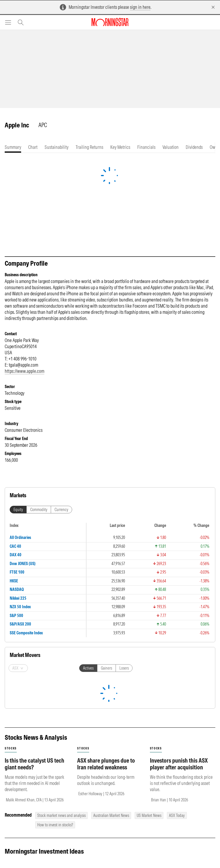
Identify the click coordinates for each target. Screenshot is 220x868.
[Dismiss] (213, 7)
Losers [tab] (124, 522)
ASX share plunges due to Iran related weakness (106, 618)
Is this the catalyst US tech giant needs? (34, 618)
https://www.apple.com (24, 371)
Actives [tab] (88, 522)
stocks (11, 602)
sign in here (140, 7)
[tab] (13, 147)
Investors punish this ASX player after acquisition (179, 618)
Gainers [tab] (106, 522)
